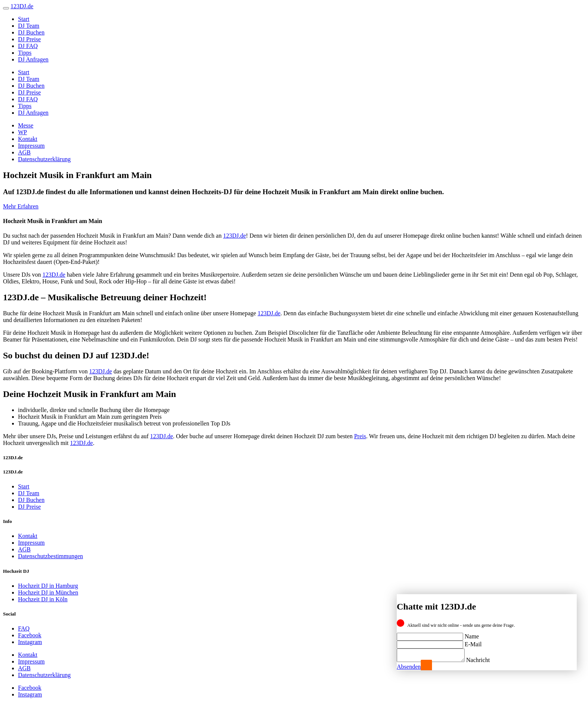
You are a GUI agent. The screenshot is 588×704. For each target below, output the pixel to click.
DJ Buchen (31, 32)
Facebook (30, 635)
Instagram (30, 642)
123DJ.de (235, 236)
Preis (360, 436)
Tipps (25, 53)
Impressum (31, 146)
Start (24, 19)
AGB (24, 152)
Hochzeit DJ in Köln (43, 599)
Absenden (409, 667)
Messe (26, 125)
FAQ (24, 628)
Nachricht (485, 660)
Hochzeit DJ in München (48, 592)
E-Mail (473, 642)
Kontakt (28, 139)
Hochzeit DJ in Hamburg (48, 586)
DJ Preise (29, 39)
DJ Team (29, 26)
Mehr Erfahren (21, 206)
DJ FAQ (28, 46)
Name (472, 634)
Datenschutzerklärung (44, 159)
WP (22, 132)
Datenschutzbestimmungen (50, 556)
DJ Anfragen (33, 59)
